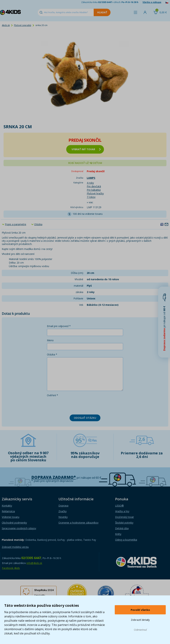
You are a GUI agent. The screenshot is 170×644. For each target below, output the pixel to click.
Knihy (118, 534)
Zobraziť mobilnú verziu (15, 547)
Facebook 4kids (11, 568)
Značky (63, 511)
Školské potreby (124, 523)
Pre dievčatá (94, 186)
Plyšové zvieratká (23, 25)
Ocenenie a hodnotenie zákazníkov (78, 523)
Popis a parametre (16, 224)
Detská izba (122, 528)
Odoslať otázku (85, 418)
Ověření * (53, 395)
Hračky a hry (122, 511)
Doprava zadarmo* (54, 477)
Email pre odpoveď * (59, 326)
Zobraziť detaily (140, 620)
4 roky (90, 183)
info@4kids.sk (34, 563)
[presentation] (74, 405)
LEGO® (119, 506)
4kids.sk (6, 25)
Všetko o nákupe (152, 2)
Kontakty (7, 506)
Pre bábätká (94, 190)
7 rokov (91, 197)
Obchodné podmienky (14, 523)
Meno (50, 340)
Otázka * (52, 354)
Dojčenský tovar (124, 517)
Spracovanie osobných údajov (19, 528)
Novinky (63, 517)
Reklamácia (8, 511)
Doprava (63, 506)
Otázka (38, 224)
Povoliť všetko (140, 610)
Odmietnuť (140, 630)
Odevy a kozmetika (126, 540)
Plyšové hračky (95, 193)
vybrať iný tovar (86, 149)
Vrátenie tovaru (11, 517)
